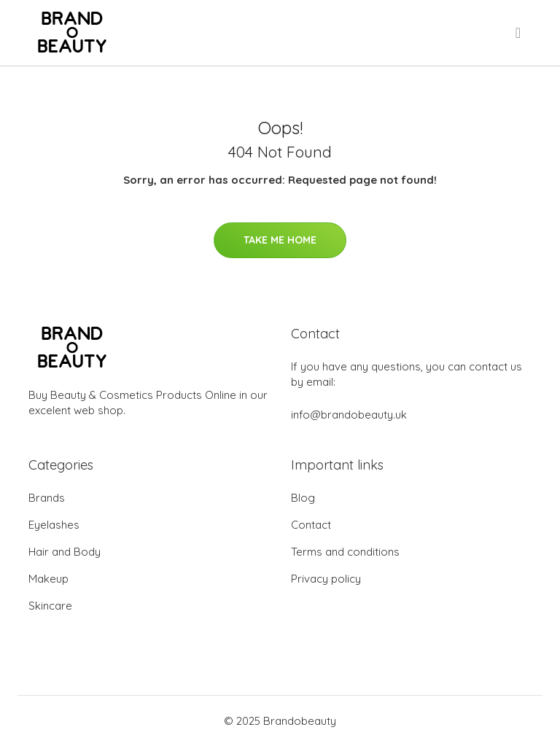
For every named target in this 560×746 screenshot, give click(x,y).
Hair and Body (65, 552)
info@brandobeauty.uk (349, 415)
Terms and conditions (345, 552)
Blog (303, 498)
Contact (311, 525)
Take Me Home (280, 240)
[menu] (519, 33)
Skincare (50, 606)
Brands (47, 498)
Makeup (48, 579)
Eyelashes (54, 525)
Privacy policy (326, 579)
